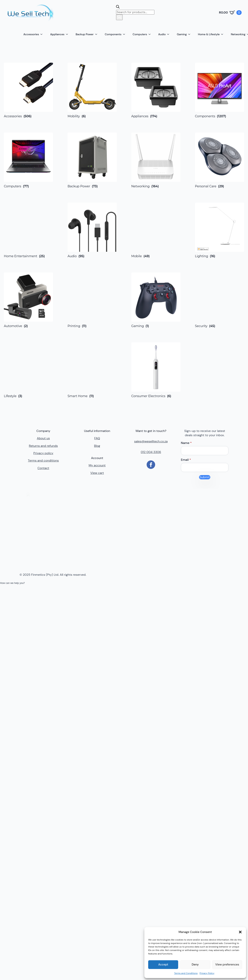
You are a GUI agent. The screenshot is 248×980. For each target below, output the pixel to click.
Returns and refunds (43, 446)
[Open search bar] (118, 7)
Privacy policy (43, 453)
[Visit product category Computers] (28, 160)
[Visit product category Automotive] (28, 300)
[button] (240, 932)
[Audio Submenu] (169, 34)
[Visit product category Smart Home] (92, 370)
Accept (163, 965)
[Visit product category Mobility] (92, 90)
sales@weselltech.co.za (151, 441)
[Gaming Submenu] (190, 34)
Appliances (57, 34)
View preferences (227, 965)
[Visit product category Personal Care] (220, 160)
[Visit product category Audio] (92, 230)
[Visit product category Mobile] (156, 230)
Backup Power (85, 34)
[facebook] (151, 465)
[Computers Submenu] (151, 34)
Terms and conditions (43, 460)
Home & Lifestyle (209, 34)
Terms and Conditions (186, 973)
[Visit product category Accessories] (28, 90)
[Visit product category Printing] (92, 300)
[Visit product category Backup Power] (92, 160)
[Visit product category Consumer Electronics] (156, 370)
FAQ (97, 438)
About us (43, 438)
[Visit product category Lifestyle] (28, 370)
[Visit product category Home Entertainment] (28, 230)
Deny (195, 965)
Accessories (31, 34)
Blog (97, 446)
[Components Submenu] (125, 34)
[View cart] (230, 13)
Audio (162, 34)
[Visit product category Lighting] (220, 230)
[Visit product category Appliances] (156, 90)
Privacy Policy (207, 973)
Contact (43, 468)
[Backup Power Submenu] (97, 34)
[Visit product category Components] (220, 90)
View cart (97, 473)
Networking (238, 34)
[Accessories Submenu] (43, 34)
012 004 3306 (151, 452)
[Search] (119, 17)
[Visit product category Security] (220, 300)
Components (113, 34)
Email (186, 460)
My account (97, 465)
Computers (140, 34)
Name (186, 443)
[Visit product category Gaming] (156, 300)
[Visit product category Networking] (156, 160)
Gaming (182, 34)
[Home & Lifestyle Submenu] (223, 34)
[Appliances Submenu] (68, 34)
